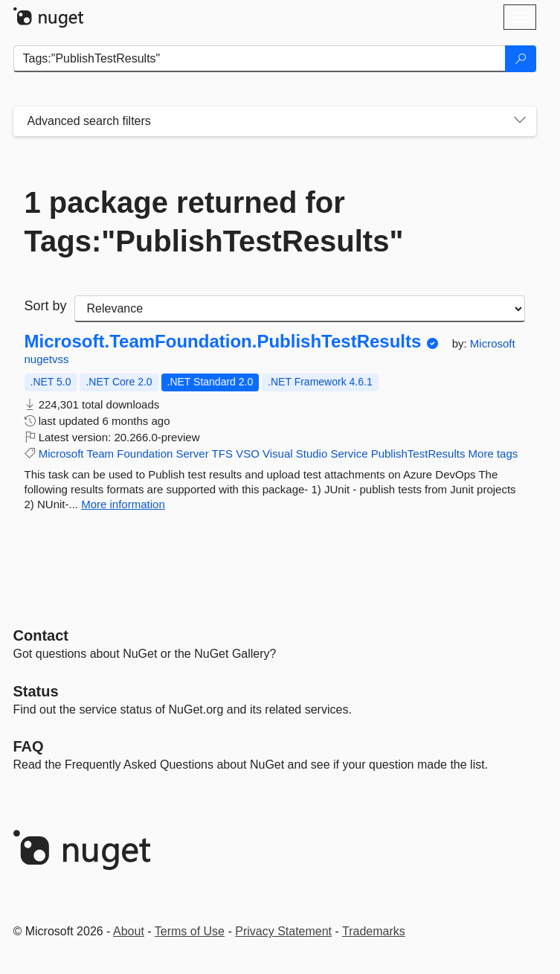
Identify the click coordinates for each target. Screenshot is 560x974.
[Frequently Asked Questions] (29, 746)
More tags (493, 454)
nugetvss (47, 359)
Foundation (145, 454)
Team (100, 454)
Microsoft (493, 343)
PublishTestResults (418, 454)
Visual (278, 454)
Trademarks (374, 931)
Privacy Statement (283, 931)
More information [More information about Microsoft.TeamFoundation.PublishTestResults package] (123, 504)
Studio (312, 454)
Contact (41, 635)
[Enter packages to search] (260, 59)
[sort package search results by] (300, 309)
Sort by (46, 306)
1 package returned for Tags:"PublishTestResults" (214, 222)
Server (193, 454)
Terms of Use (190, 931)
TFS (222, 454)
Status (36, 691)
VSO (248, 454)
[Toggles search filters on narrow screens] (520, 121)
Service (349, 454)
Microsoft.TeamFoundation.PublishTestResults (223, 342)
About (129, 931)
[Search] (521, 59)
